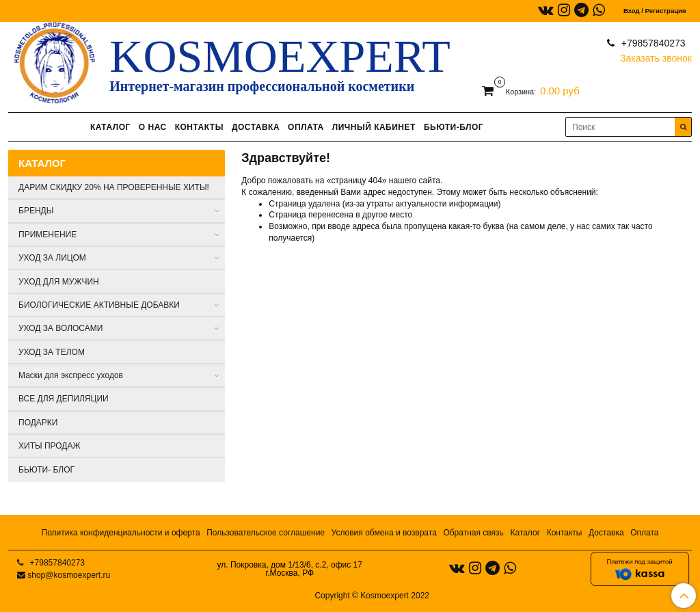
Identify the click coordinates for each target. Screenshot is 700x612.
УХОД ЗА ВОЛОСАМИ (60, 328)
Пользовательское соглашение (266, 533)
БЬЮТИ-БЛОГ (454, 127)
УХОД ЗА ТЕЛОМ (52, 352)
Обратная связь (473, 533)
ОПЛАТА (306, 127)
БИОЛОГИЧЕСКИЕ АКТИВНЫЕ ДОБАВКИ (99, 305)
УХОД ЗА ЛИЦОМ (52, 258)
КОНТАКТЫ (199, 127)
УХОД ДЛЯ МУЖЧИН (59, 282)
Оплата (644, 533)
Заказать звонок (656, 55)
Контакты (565, 533)
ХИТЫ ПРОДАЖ (50, 446)
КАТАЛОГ (110, 127)
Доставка (606, 533)
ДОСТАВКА (256, 127)
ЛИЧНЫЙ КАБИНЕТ (374, 127)
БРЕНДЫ (36, 211)
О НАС (153, 127)
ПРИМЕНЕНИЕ (48, 235)
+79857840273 (652, 43)
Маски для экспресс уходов (71, 375)
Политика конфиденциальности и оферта (121, 533)
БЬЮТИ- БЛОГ (46, 470)
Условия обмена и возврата (384, 533)
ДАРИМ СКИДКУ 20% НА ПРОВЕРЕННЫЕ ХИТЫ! (114, 187)
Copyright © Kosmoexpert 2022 (372, 596)
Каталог (525, 533)
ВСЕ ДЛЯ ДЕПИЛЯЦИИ (64, 399)
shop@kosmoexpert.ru (69, 575)
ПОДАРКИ (38, 423)
